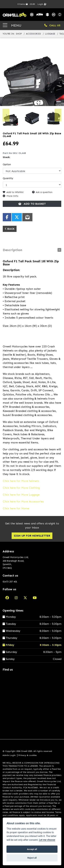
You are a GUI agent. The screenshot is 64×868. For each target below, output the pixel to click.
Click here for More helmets (21, 481)
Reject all (32, 858)
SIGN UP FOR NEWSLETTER (32, 536)
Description (12, 250)
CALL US (52, 25)
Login (42, 4)
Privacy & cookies (28, 755)
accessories (33, 34)
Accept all (32, 849)
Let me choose (47, 840)
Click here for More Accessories (23, 502)
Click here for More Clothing (21, 488)
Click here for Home (16, 508)
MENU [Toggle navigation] (12, 25)
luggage (50, 34)
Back (10, 229)
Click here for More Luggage (21, 495)
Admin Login (9, 755)
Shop (19, 34)
